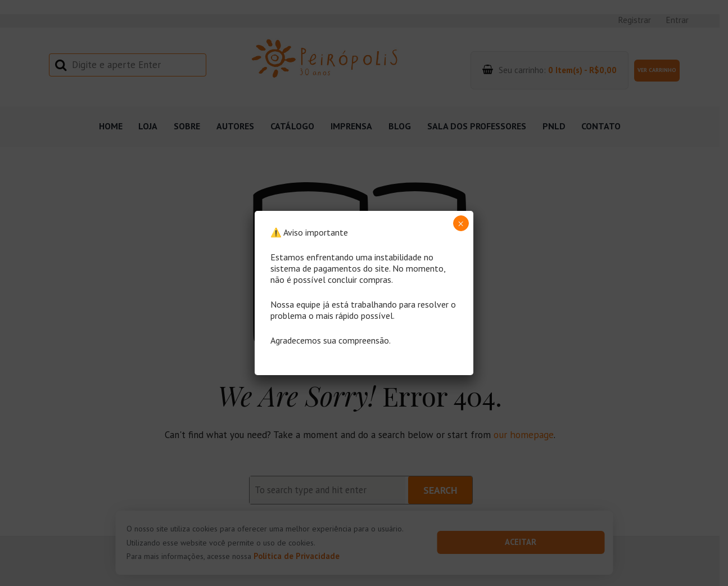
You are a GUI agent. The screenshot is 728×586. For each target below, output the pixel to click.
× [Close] (461, 224)
